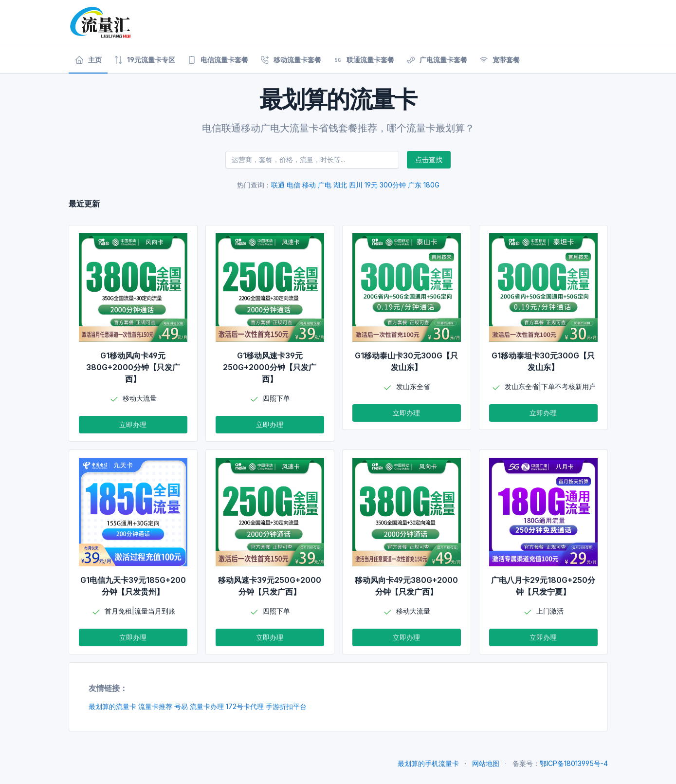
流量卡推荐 (155, 706)
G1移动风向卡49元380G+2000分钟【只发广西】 (133, 367)
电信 (293, 185)
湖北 (340, 185)
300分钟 (393, 185)
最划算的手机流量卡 (428, 763)
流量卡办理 (207, 706)
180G (431, 185)
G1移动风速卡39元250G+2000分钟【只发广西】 (270, 367)
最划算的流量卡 (112, 706)
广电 (325, 185)
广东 (415, 185)
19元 (371, 185)
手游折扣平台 (286, 706)
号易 (181, 706)
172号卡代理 (245, 706)
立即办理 (133, 424)
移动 (309, 185)
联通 (278, 185)
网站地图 (486, 763)
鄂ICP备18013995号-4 (574, 763)
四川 (356, 185)
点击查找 (429, 159)
